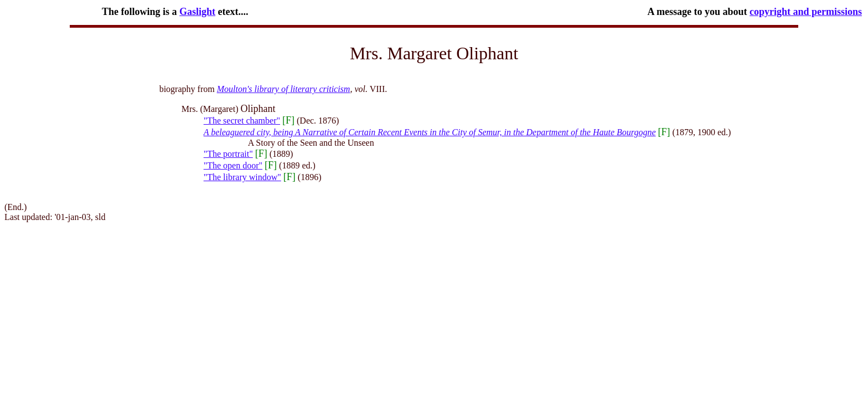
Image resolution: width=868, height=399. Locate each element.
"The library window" (242, 177)
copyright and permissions (806, 12)
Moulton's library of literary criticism (284, 89)
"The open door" (233, 165)
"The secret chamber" (242, 121)
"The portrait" (228, 154)
